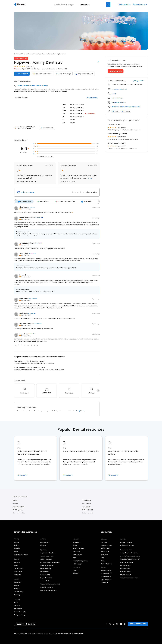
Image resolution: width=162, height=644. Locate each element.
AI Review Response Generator (130, 556)
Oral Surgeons (18, 510)
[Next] (98, 390)
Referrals (17, 548)
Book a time (105, 551)
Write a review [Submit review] (22, 74)
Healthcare (76, 551)
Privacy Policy (32, 633)
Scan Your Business (127, 562)
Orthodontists (86, 500)
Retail (75, 570)
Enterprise (43, 545)
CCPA (55, 633)
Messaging (18, 582)
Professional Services (127, 545)
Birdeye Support (125, 571)
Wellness (76, 573)
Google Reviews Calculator (129, 553)
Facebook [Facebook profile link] (126, 111)
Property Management (80, 560)
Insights (17, 588)
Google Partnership (20, 611)
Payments (17, 574)
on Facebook (31, 207)
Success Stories (106, 570)
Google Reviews (45, 574)
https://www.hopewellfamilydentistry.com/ (126, 107)
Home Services (77, 554)
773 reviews (30, 66)
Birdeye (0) (85, 201)
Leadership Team (107, 545)
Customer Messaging (47, 565)
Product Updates (106, 564)
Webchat (17, 562)
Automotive (77, 542)
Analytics (17, 605)
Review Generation (46, 559)
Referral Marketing (45, 568)
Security (40, 633)
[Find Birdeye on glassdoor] (125, 624)
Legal (74, 557)
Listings (16, 542)
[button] (37, 345)
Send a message (64, 74)
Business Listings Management (50, 584)
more (90, 178)
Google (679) (42, 201)
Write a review (124, 5)
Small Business (44, 542)
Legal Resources (106, 579)
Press (103, 560)
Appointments (19, 568)
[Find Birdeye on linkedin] (114, 624)
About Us (104, 542)
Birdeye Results (106, 576)
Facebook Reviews (45, 581)
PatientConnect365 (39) (64, 201)
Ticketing (17, 594)
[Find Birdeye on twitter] (110, 624)
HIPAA (51, 633)
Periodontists (86, 503)
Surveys (17, 585)
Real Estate (76, 567)
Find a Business (125, 565)
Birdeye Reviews (106, 573)
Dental (28, 54)
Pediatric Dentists (88, 510)
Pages (16, 551)
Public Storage (77, 564)
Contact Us (105, 582)
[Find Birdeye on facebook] (106, 624)
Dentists (15, 503)
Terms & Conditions (20, 633)
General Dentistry (42, 86)
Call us (114, 93)
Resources (104, 554)
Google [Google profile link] (116, 111)
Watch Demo (105, 548)
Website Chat (44, 571)
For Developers (125, 568)
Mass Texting (18, 571)
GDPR (46, 633)
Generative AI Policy (65, 633)
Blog (102, 557)
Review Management (46, 556)
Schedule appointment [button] (119, 89)
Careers (104, 567)
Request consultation (84, 74)
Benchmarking (19, 591)
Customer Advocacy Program (130, 577)
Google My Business (46, 577)
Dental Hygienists (88, 513)
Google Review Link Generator (130, 559)
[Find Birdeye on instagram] (117, 624)
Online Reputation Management (50, 562)
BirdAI (16, 602)
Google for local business (48, 553)
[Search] (108, 5)
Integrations (18, 608)
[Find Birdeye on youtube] (121, 624)
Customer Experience (47, 587)
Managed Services (126, 542)
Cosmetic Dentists (39, 54)
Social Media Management (48, 590)
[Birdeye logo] (20, 5)
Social (16, 565)
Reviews (17, 545)
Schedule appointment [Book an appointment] (42, 74)
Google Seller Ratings (21, 554)
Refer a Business (126, 574)
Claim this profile (116, 71)
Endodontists (86, 507)
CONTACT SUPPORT (138, 624)
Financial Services (78, 548)
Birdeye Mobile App (20, 615)
